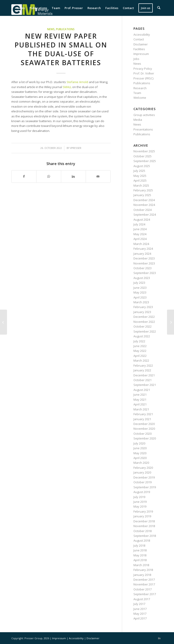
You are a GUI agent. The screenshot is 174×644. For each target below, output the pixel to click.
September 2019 (145, 487)
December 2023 (144, 258)
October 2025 (143, 156)
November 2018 (144, 526)
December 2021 (144, 375)
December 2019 (144, 477)
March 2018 (141, 565)
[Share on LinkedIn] (73, 176)
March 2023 (141, 302)
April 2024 (140, 239)
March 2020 (141, 463)
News (51, 29)
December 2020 (144, 424)
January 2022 (142, 370)
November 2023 (144, 263)
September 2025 (145, 161)
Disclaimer (141, 44)
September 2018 (145, 536)
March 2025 (141, 185)
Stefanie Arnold (77, 82)
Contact (139, 39)
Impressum (141, 54)
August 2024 (142, 220)
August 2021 (142, 390)
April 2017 (140, 618)
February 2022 (143, 365)
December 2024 (144, 200)
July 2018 (139, 545)
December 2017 (144, 580)
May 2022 (140, 351)
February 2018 (143, 570)
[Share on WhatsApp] (49, 176)
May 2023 (140, 292)
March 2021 (141, 409)
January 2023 (142, 312)
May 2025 (140, 176)
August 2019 (142, 492)
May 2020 (140, 453)
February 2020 (143, 468)
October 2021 (143, 380)
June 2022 (140, 346)
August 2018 (142, 540)
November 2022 (144, 322)
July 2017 (139, 604)
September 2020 (145, 438)
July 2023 (139, 283)
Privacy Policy (143, 69)
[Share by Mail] (98, 176)
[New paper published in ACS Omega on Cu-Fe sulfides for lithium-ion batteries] (4, 322)
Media (138, 120)
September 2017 (145, 594)
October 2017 (143, 589)
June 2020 (140, 448)
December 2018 (144, 521)
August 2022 (142, 336)
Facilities (139, 49)
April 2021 (140, 404)
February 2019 (143, 511)
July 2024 (139, 224)
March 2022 (141, 360)
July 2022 (139, 341)
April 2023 (140, 297)
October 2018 (143, 531)
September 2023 (145, 273)
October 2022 (143, 326)
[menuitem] (21, 8)
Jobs (136, 59)
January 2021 (142, 419)
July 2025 (139, 171)
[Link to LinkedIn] (159, 638)
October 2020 (143, 434)
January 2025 (142, 195)
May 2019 (140, 506)
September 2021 (145, 385)
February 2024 (143, 249)
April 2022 (140, 356)
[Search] (159, 8)
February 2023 (143, 307)
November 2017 (144, 584)
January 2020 (142, 472)
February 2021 (143, 414)
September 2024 (145, 215)
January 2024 (142, 254)
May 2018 (140, 555)
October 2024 (143, 210)
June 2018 (140, 550)
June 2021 (140, 395)
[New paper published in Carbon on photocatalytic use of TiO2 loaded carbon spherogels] (170, 322)
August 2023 (142, 278)
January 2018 (142, 575)
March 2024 (141, 244)
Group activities (144, 115)
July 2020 (139, 443)
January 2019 (142, 516)
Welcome (140, 98)
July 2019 (139, 497)
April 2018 (140, 560)
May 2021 (140, 400)
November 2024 (144, 205)
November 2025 (144, 151)
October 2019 (143, 482)
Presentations (143, 129)
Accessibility (142, 35)
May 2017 (140, 614)
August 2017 (142, 599)
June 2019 (140, 502)
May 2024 (140, 234)
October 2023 (143, 268)
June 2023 (140, 288)
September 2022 (145, 331)
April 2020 (140, 458)
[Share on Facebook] (24, 176)
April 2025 (140, 180)
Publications (65, 29)
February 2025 (143, 190)
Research (140, 88)
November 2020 (144, 429)
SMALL (68, 87)
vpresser (76, 148)
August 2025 (142, 166)
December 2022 (144, 317)
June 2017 (140, 609)
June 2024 (140, 229)
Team (137, 93)
